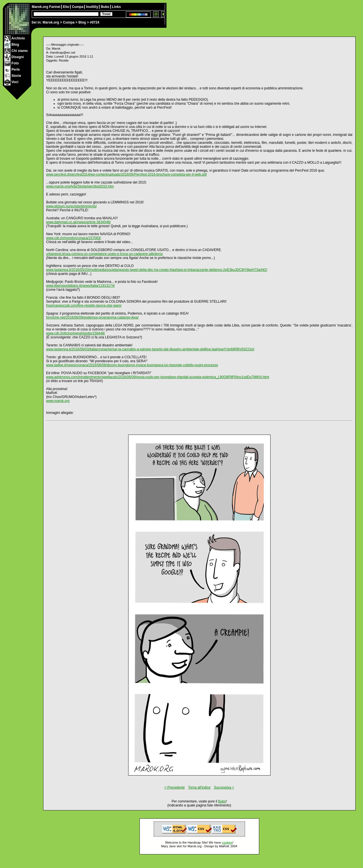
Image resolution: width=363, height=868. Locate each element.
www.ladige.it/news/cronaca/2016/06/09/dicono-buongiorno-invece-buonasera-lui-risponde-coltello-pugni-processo (132, 365)
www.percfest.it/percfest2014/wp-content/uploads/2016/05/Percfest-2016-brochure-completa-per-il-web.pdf (126, 174)
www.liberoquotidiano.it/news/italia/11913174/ (81, 286)
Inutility (92, 7)
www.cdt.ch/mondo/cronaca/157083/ (74, 238)
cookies (227, 842)
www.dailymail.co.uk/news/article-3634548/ (79, 222)
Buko (105, 7)
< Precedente (175, 787)
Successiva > (224, 787)
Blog (82, 22)
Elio (67, 7)
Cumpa (69, 22)
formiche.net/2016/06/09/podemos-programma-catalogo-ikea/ (92, 317)
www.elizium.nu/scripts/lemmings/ (72, 206)
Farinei (55, 7)
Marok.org (51, 22)
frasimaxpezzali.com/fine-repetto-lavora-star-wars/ (84, 306)
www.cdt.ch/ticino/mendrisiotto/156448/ (76, 333)
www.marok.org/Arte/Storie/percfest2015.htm (80, 186)
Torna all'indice (199, 787)
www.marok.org (58, 401)
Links (116, 7)
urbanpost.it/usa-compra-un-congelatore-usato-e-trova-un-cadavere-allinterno (105, 254)
